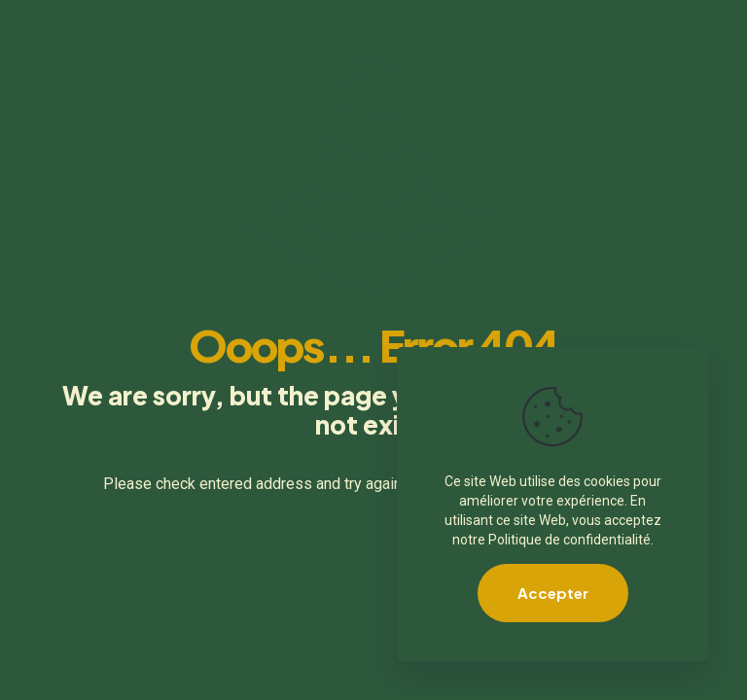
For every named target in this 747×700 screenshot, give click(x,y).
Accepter (553, 593)
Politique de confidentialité (569, 540)
